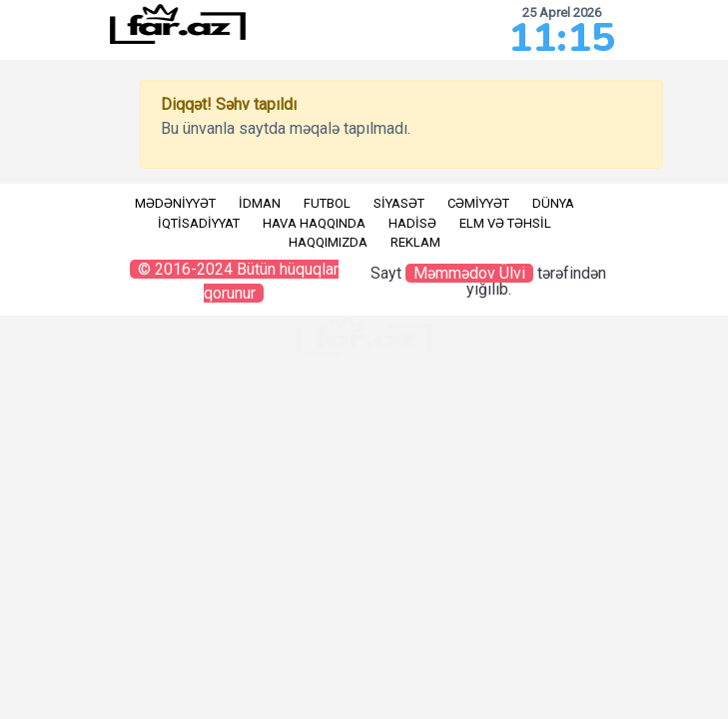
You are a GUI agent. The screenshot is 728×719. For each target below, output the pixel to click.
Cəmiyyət (478, 203)
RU (26, 187)
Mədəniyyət (175, 203)
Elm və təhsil (505, 223)
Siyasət (399, 203)
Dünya (553, 203)
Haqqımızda (328, 242)
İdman (260, 203)
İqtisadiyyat (199, 223)
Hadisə (412, 223)
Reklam (415, 242)
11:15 (562, 38)
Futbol (327, 203)
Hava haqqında (314, 223)
